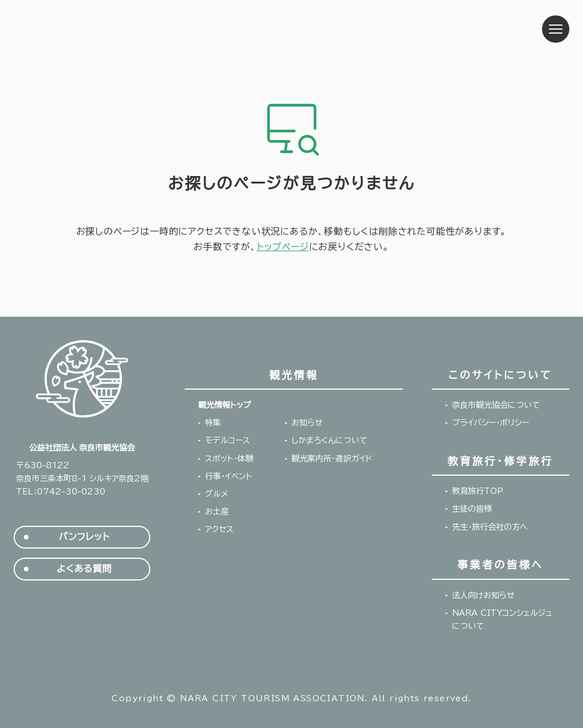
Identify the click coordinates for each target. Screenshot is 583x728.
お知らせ (307, 423)
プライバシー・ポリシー (490, 423)
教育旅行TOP (478, 491)
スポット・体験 (229, 459)
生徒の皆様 (472, 509)
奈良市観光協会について (496, 405)
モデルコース (227, 440)
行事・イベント (229, 476)
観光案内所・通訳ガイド (332, 459)
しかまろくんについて (329, 440)
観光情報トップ (224, 405)
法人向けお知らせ (483, 595)
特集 (213, 423)
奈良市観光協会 (85, 29)
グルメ (217, 494)
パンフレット (84, 537)
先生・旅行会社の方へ (490, 527)
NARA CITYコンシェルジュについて (502, 619)
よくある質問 (85, 569)
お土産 (217, 512)
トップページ (283, 247)
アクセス (219, 529)
